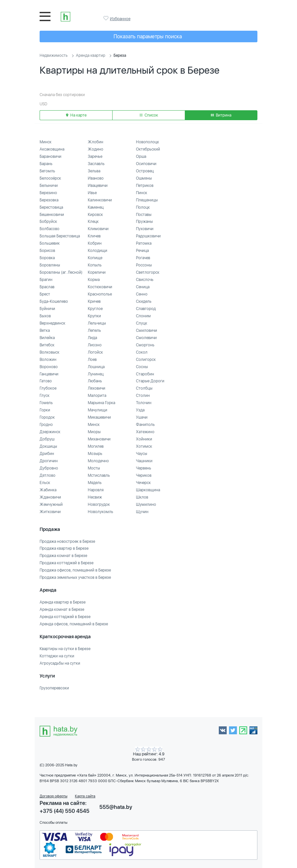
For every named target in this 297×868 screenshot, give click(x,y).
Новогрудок (99, 504)
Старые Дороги (150, 381)
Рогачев (143, 258)
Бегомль (47, 171)
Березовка (49, 200)
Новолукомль (100, 512)
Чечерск (143, 483)
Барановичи (50, 156)
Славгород (146, 309)
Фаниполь (145, 425)
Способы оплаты (53, 823)
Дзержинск (50, 432)
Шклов (142, 497)
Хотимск (144, 446)
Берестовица (51, 207)
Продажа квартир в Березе (64, 548)
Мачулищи (98, 410)
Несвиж (95, 497)
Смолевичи (146, 338)
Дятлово (48, 475)
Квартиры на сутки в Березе (65, 649)
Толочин (144, 403)
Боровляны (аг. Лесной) (61, 272)
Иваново (96, 178)
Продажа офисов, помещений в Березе (75, 570)
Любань (95, 381)
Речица (142, 251)
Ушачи (142, 417)
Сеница (143, 287)
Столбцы (144, 388)
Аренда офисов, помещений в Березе (74, 624)
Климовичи (98, 229)
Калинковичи (100, 200)
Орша (141, 156)
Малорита (97, 396)
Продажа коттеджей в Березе (66, 563)
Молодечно (98, 461)
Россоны (144, 265)
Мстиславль (99, 475)
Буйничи (47, 309)
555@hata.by (116, 807)
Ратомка (144, 243)
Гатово (46, 381)
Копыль (95, 265)
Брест (45, 294)
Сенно (142, 294)
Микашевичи (99, 417)
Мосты (94, 468)
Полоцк (143, 207)
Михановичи (99, 439)
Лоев (92, 360)
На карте (76, 115)
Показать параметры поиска (148, 36)
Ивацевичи (98, 186)
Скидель (144, 301)
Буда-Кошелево (54, 301)
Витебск (47, 345)
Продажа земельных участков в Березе (75, 577)
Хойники (144, 439)
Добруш (47, 439)
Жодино (96, 149)
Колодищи (98, 251)
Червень (144, 468)
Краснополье (100, 294)
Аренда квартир (91, 55)
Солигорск (146, 360)
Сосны (142, 367)
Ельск (45, 483)
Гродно (46, 425)
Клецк (93, 222)
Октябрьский (148, 149)
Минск (46, 142)
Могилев (96, 446)
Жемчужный (51, 504)
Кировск (95, 215)
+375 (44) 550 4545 (65, 811)
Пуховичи (145, 229)
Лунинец (96, 374)
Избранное (107, 18)
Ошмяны (144, 178)
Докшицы (48, 446)
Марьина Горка (101, 403)
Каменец (96, 207)
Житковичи (50, 512)
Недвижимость (54, 55)
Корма (94, 280)
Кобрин (95, 243)
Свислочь (145, 280)
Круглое (95, 309)
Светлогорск (148, 272)
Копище (95, 258)
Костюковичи (100, 287)
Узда (140, 410)
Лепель (94, 330)
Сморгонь (145, 345)
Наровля (96, 490)
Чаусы (142, 454)
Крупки (94, 316)
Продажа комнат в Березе (63, 556)
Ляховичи (97, 388)
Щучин (142, 512)
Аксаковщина (52, 149)
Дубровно (49, 468)
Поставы (144, 215)
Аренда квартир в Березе (63, 602)
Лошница (96, 367)
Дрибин (47, 454)
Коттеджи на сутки (57, 656)
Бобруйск (48, 222)
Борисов (47, 251)
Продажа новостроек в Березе (67, 541)
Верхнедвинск (52, 323)
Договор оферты (53, 796)
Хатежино (145, 432)
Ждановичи (50, 497)
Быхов (45, 316)
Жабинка (48, 490)
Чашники (144, 461)
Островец (145, 171)
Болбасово (49, 229)
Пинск (142, 193)
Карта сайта (85, 796)
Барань (46, 164)
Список (149, 115)
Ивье (92, 193)
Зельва (94, 171)
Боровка (47, 258)
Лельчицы (97, 323)
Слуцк (142, 323)
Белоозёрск (50, 178)
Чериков (144, 475)
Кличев (94, 236)
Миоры (94, 432)
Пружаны (144, 222)
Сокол (142, 352)
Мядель (95, 483)
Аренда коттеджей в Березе (65, 617)
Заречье (95, 156)
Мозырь (95, 454)
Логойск (95, 352)
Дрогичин (49, 461)
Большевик (50, 243)
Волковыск (49, 352)
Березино (48, 193)
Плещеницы (147, 200)
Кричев (94, 301)
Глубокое (48, 388)
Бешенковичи (52, 215)
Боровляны (50, 265)
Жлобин (96, 142)
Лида (92, 338)
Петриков (145, 186)
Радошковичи (148, 236)
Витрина (221, 115)
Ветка (45, 330)
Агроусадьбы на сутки (60, 663)
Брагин (46, 280)
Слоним (143, 316)
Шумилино (146, 504)
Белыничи (49, 186)
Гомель (46, 403)
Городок (47, 417)
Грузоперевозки (54, 688)
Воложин (48, 360)
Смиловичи (147, 330)
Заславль (96, 164)
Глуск (45, 396)
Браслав (47, 287)
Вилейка (47, 338)
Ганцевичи (49, 374)
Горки (45, 410)
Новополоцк (148, 142)
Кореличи (97, 272)
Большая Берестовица (60, 236)
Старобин (145, 374)
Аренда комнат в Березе (62, 609)
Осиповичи (146, 164)
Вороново (49, 367)
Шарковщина (148, 490)
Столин (143, 396)
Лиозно (95, 345)
